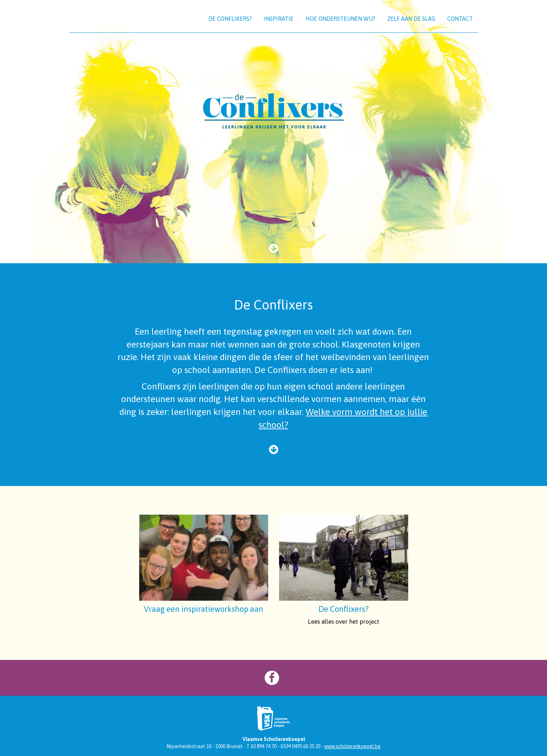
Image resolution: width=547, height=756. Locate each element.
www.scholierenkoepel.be (352, 746)
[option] (273, 132)
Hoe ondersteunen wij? (340, 19)
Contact (460, 19)
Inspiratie (279, 19)
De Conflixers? (230, 19)
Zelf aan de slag (411, 19)
